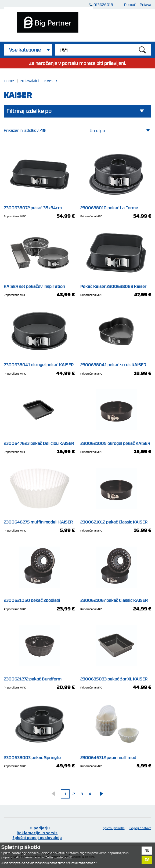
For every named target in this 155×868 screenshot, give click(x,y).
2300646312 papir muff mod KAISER (116, 758)
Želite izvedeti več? (58, 857)
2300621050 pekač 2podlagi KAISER (39, 601)
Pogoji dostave (140, 828)
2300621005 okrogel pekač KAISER (116, 441)
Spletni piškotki (114, 828)
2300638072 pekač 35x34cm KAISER (39, 208)
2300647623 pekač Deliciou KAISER (39, 441)
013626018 (103, 4)
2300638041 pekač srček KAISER (116, 363)
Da (147, 860)
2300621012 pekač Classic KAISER (116, 520)
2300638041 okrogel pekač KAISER (39, 363)
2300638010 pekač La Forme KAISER (116, 208)
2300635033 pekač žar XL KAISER (116, 677)
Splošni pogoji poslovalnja (37, 838)
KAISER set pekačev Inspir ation (39, 284)
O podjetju (40, 828)
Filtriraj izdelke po (29, 111)
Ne (147, 850)
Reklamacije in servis (37, 833)
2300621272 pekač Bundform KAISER (39, 680)
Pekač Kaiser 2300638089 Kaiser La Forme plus (116, 287)
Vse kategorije (25, 50)
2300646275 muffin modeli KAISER (39, 520)
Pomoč (130, 4)
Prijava (145, 4)
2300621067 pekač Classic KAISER (116, 598)
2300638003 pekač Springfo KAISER (39, 758)
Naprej (98, 794)
